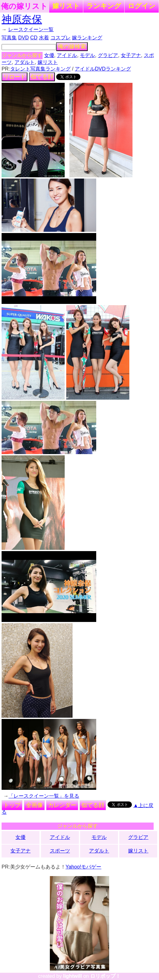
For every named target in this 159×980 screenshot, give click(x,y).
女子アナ (131, 55)
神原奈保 (22, 19)
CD (34, 38)
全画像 (34, 805)
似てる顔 (42, 77)
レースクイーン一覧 (31, 29)
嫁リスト (66, 6)
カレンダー (62, 805)
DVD (24, 38)
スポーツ (60, 851)
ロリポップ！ (105, 976)
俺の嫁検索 (72, 47)
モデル (87, 55)
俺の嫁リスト (24, 6)
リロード (15, 77)
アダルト (25, 62)
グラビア (108, 55)
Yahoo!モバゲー (84, 867)
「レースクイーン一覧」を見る (44, 796)
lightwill (73, 976)
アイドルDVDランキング (103, 69)
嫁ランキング (87, 38)
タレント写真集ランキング (40, 69)
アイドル (67, 55)
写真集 (9, 38)
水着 (44, 38)
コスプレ (61, 38)
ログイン (142, 6)
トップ (12, 805)
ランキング (104, 6)
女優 (49, 55)
